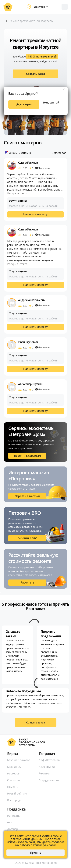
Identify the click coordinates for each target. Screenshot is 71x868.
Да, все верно (24, 104)
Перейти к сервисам (27, 456)
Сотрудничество (50, 780)
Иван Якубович (28, 342)
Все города (14, 800)
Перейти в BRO (27, 538)
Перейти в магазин (27, 496)
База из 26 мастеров (14, 770)
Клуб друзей (47, 767)
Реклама (44, 773)
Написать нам (13, 819)
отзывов (42, 168)
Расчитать (27, 582)
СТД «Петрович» (50, 760)
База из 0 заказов (19, 760)
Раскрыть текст (17, 193)
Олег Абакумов (28, 163)
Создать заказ (36, 74)
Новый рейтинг (17, 793)
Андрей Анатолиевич (32, 300)
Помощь (13, 787)
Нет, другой (51, 102)
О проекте (14, 780)
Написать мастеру (35, 214)
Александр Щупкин (30, 384)
